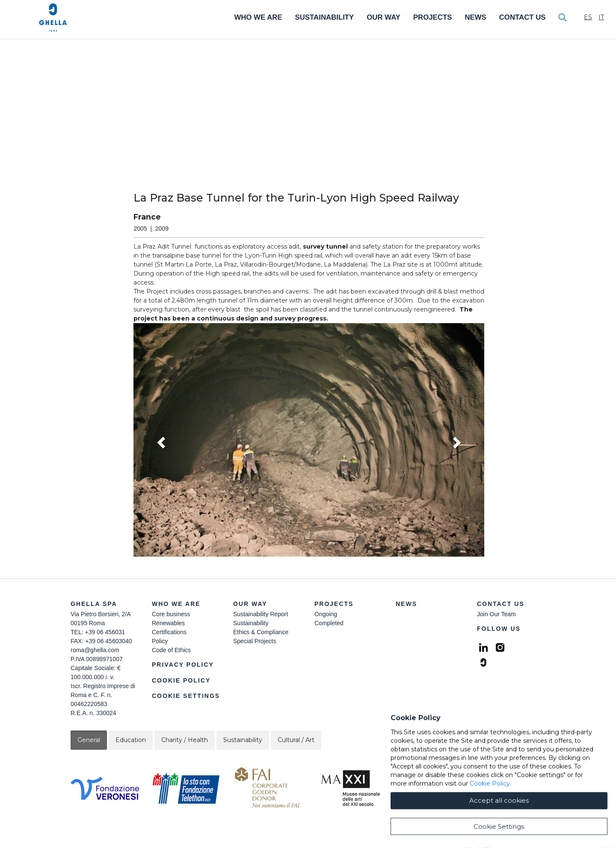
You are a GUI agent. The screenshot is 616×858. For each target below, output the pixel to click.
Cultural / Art (296, 740)
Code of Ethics (171, 650)
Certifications (169, 632)
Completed (329, 623)
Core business (171, 614)
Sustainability (325, 17)
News (475, 17)
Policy (160, 641)
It (601, 17)
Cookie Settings (186, 696)
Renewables (168, 623)
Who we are (176, 604)
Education (131, 740)
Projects (432, 17)
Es (588, 17)
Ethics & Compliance (261, 632)
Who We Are (258, 17)
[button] (309, 440)
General (89, 740)
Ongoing (326, 614)
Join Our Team (496, 614)
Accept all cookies (499, 841)
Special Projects (255, 641)
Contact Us (523, 17)
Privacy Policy (183, 665)
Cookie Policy (181, 680)
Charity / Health (185, 740)
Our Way (384, 17)
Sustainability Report (261, 614)
